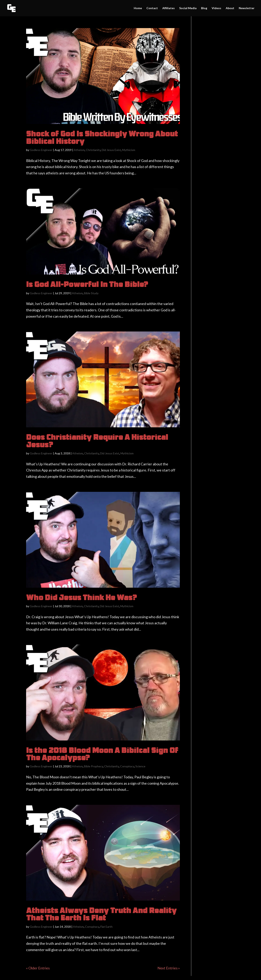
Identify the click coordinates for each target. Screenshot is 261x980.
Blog (204, 8)
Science (140, 766)
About (230, 8)
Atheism (79, 150)
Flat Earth (106, 927)
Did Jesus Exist (111, 150)
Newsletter (247, 8)
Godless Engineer (41, 150)
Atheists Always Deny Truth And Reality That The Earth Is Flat (101, 914)
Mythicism (129, 150)
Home (138, 8)
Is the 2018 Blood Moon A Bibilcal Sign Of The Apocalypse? (102, 754)
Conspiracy (127, 766)
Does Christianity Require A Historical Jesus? (97, 441)
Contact (152, 8)
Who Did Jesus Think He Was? (81, 597)
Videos (216, 8)
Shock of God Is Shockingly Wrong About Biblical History (102, 137)
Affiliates (169, 8)
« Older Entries (38, 968)
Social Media (188, 8)
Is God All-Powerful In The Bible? (87, 284)
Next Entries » (169, 968)
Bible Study (91, 293)
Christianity (93, 150)
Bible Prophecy (93, 766)
